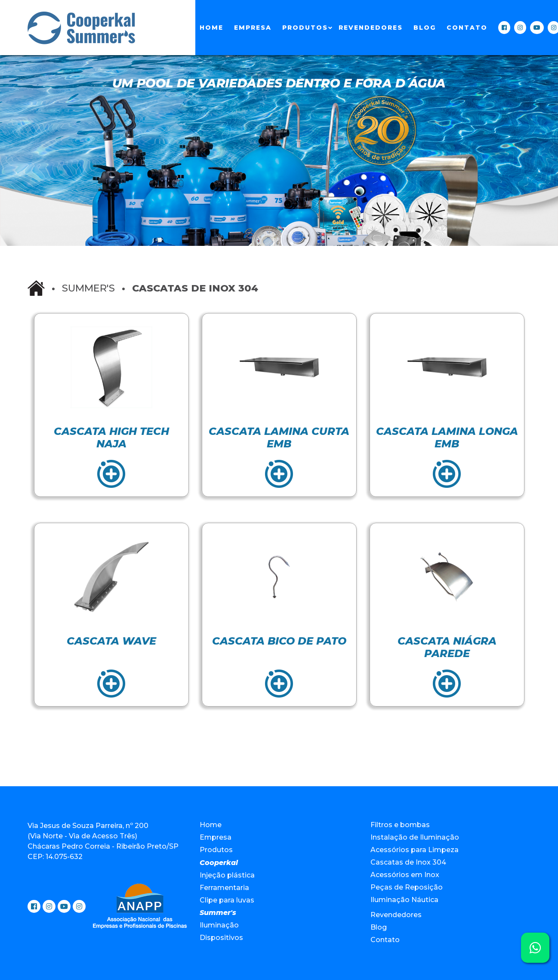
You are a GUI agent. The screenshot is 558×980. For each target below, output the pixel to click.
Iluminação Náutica (404, 900)
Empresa (253, 28)
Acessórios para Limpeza (415, 850)
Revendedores (371, 28)
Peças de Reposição (407, 887)
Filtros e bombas (400, 825)
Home (211, 28)
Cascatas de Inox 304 (408, 862)
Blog (425, 28)
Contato (467, 28)
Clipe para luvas (227, 900)
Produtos (305, 28)
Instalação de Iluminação (415, 837)
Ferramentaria (224, 888)
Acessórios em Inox (405, 875)
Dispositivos (221, 938)
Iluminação (219, 925)
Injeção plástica (227, 875)
